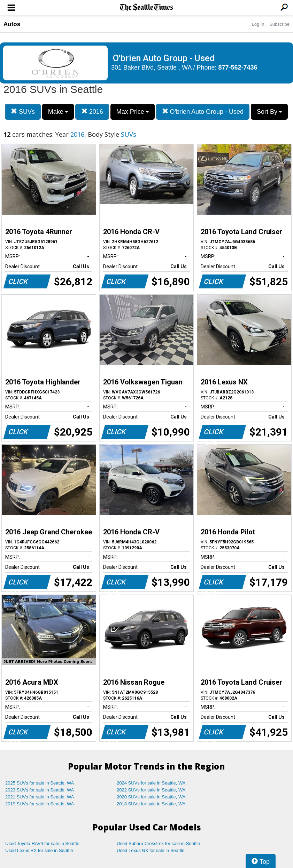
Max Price (133, 112)
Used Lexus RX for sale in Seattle (39, 850)
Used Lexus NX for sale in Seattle (151, 850)
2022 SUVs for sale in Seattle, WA (151, 790)
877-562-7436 (238, 67)
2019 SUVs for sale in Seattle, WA (40, 804)
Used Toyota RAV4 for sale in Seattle (42, 843)
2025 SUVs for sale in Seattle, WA (40, 783)
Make (58, 112)
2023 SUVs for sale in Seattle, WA (40, 790)
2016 (92, 112)
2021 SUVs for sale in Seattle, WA (40, 797)
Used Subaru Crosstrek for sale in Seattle (158, 843)
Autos (12, 24)
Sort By (269, 112)
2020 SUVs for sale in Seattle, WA (151, 797)
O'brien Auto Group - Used (203, 112)
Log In (258, 24)
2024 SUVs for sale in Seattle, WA (151, 783)
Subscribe (279, 24)
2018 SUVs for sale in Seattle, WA (151, 804)
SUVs (23, 112)
